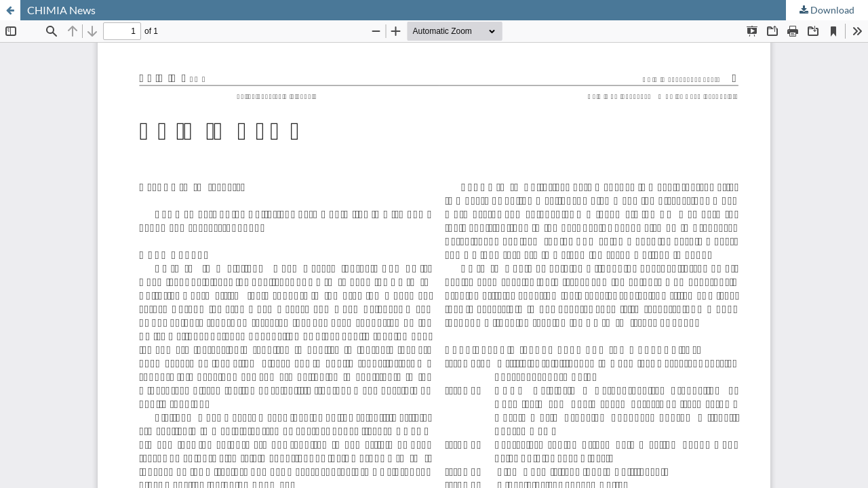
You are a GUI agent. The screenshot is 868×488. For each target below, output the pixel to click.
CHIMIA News (61, 10)
